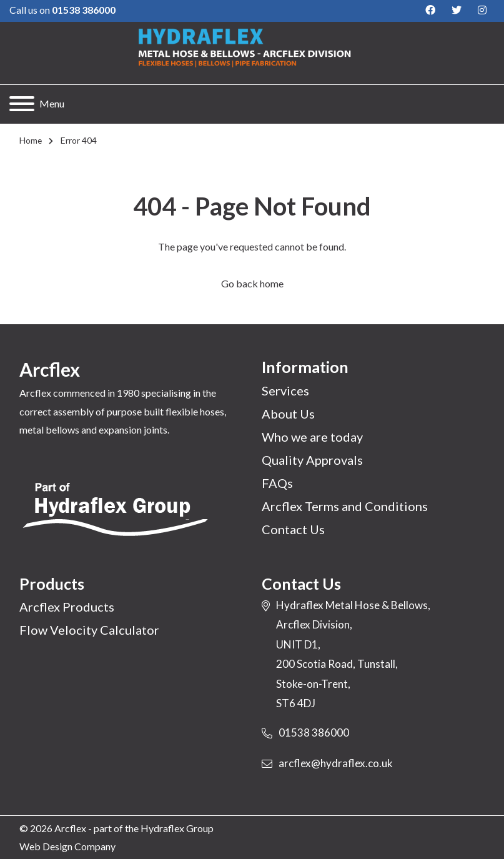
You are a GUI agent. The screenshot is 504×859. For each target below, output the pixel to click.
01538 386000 (314, 732)
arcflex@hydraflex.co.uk (336, 763)
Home (31, 140)
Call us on (62, 10)
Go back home (252, 283)
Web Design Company (67, 846)
